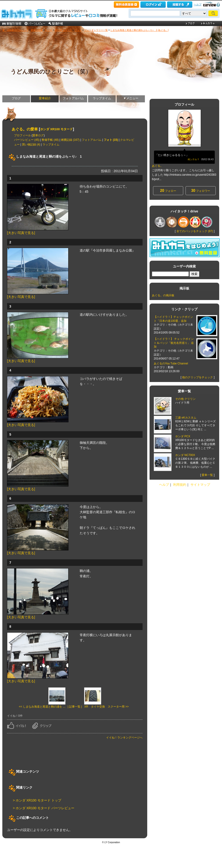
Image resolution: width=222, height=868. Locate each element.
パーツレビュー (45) (27, 140)
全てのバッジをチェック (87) (195, 231)
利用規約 (180, 485)
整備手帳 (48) (50, 140)
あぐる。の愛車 (25, 129)
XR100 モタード (63, 30)
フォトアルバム (73, 98)
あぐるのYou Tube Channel (171, 364)
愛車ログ (38, 135)
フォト (78, 30)
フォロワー (201, 191)
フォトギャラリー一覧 (96, 30)
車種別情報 (37, 30)
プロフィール (22, 135)
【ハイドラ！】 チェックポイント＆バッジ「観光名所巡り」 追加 (174, 343)
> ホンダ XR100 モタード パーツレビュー (44, 808)
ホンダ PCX (183, 436)
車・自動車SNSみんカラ (15, 30)
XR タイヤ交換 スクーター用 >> (106, 707)
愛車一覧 (207, 475)
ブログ (16, 98)
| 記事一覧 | (75, 707)
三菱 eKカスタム (186, 418)
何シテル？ (193, 159)
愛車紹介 (45, 98)
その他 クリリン (185, 399)
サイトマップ (200, 485)
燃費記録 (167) (70, 140)
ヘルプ (198, 4)
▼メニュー (131, 98)
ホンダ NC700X (185, 455)
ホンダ (49, 30)
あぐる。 (158, 166)
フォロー (168, 191)
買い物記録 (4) (31, 145)
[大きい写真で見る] (21, 233)
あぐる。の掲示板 (163, 295)
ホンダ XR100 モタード (57, 129)
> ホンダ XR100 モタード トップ (37, 800)
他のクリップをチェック (197, 377)
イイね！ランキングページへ (124, 738)
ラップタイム (102, 98)
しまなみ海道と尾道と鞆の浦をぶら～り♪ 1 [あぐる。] (139, 30)
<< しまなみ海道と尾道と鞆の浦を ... (42, 707)
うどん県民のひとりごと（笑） (51, 72)
